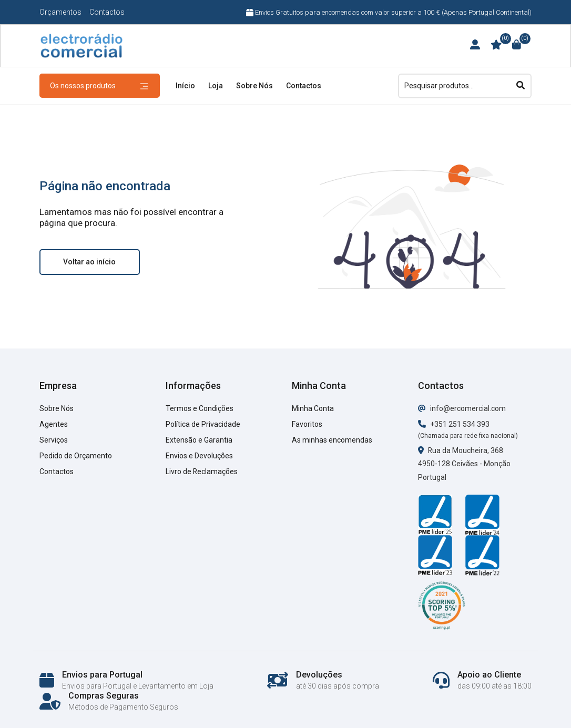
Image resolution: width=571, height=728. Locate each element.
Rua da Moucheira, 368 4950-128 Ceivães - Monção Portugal (464, 464)
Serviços (54, 440)
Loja (216, 86)
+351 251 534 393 (454, 424)
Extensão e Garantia (199, 440)
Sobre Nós (254, 86)
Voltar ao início (89, 262)
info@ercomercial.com (462, 408)
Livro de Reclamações (202, 471)
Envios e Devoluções (199, 456)
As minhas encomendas (332, 440)
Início (185, 86)
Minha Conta (313, 408)
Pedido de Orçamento (76, 456)
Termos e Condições (200, 408)
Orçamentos (60, 12)
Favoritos (307, 424)
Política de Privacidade (203, 424)
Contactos (107, 12)
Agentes (54, 424)
